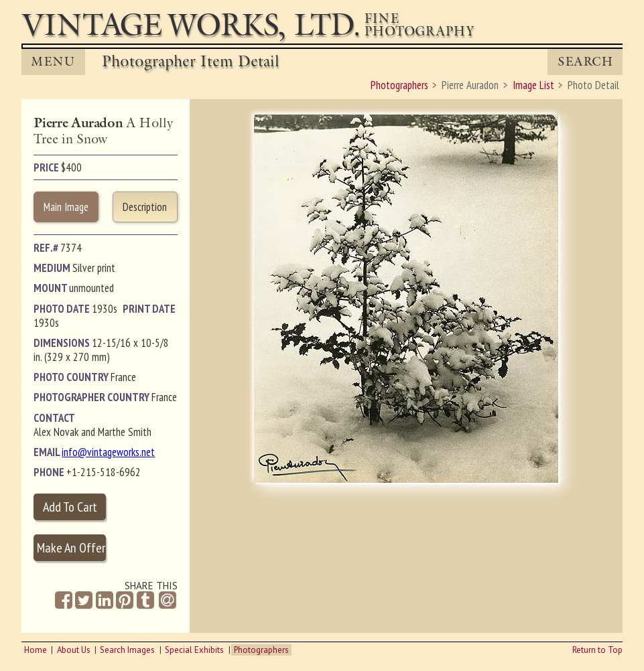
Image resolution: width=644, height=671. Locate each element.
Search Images (127, 650)
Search (585, 62)
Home (36, 650)
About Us (74, 650)
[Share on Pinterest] (125, 600)
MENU (53, 62)
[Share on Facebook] (64, 600)
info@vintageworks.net (108, 452)
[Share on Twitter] (84, 600)
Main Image (66, 207)
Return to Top (597, 650)
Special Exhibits (194, 650)
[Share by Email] (167, 601)
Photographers (261, 650)
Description (145, 207)
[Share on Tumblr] (145, 600)
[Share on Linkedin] (105, 600)
